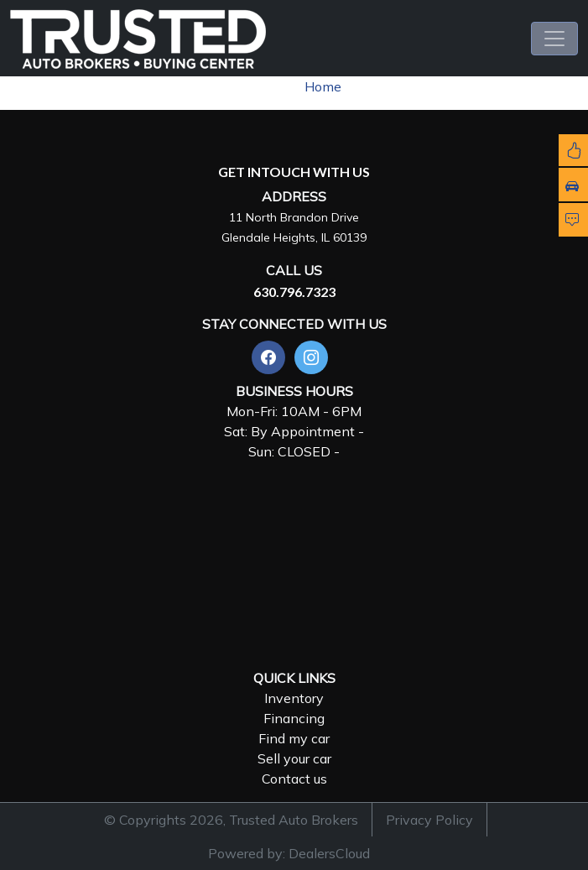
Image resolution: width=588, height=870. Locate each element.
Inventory (294, 698)
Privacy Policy (429, 820)
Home (323, 86)
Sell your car (294, 758)
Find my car (294, 738)
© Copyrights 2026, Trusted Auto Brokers (231, 820)
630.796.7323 (294, 292)
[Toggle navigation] (554, 39)
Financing (294, 718)
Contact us (294, 779)
